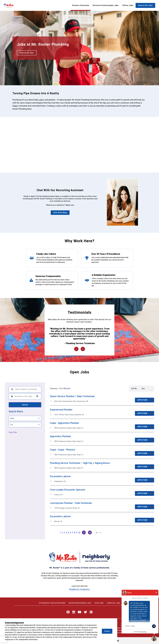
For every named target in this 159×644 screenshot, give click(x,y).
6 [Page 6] (70, 532)
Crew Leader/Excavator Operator (68, 490)
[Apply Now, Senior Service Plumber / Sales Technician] (145, 400)
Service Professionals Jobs (106, 5)
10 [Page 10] (79, 532)
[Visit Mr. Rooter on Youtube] (79, 613)
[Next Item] (83, 349)
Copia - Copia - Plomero (63, 450)
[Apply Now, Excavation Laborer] (145, 480)
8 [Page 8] (75, 532)
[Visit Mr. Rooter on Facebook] (68, 613)
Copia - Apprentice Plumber (65, 423)
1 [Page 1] (60, 532)
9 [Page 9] (77, 532)
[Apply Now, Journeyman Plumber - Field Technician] (145, 507)
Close (107, 631)
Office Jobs (128, 5)
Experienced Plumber (61, 410)
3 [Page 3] (64, 532)
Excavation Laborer (60, 476)
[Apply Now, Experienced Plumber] (145, 413)
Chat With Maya (60, 213)
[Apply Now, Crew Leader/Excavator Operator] (145, 493)
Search (25, 405)
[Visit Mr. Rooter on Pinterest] (91, 613)
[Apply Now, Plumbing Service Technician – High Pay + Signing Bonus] (145, 467)
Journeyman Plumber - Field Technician (71, 503)
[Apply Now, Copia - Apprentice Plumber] (145, 427)
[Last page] (90, 532)
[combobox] (24, 396)
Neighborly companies (79, 589)
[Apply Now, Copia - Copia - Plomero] (145, 453)
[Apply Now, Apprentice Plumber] (145, 440)
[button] (37, 396)
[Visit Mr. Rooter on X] (85, 613)
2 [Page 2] (62, 532)
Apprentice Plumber (61, 436)
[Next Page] (84, 532)
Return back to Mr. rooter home (52, 603)
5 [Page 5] (68, 532)
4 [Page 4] (66, 532)
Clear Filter (13, 432)
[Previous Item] (76, 349)
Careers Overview (81, 5)
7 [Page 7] (73, 532)
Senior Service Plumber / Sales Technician (72, 396)
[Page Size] (97, 532)
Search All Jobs (145, 5)
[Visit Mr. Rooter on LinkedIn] (74, 613)
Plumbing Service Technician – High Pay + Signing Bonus (80, 463)
